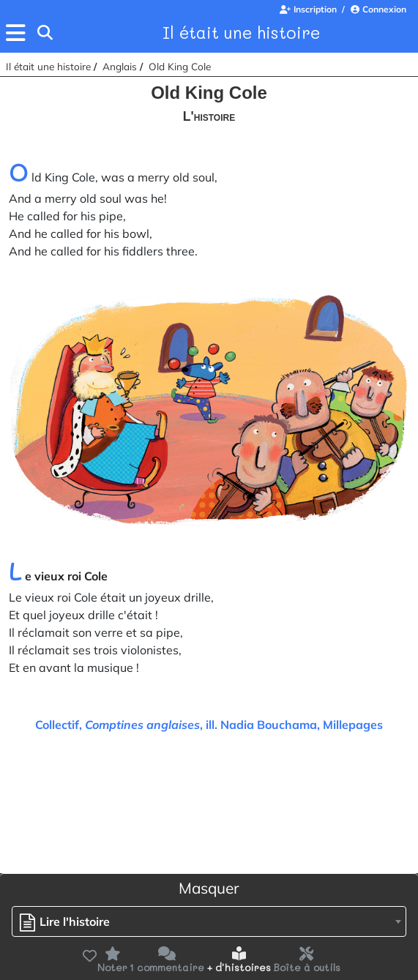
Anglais (120, 66)
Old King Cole (180, 66)
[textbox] (68, 922)
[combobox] (209, 921)
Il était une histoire (241, 32)
